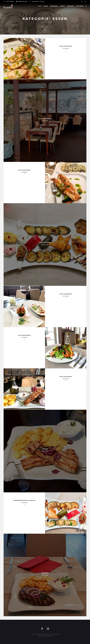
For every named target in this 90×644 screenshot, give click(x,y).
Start (40, 6)
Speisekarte (70, 6)
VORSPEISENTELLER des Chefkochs (24, 500)
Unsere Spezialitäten (66, 46)
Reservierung (54, 6)
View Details (66, 48)
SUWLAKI (45, 449)
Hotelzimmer (80, 6)
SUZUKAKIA (45, 573)
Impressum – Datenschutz (45, 636)
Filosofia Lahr (43, 634)
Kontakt (62, 6)
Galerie (46, 6)
